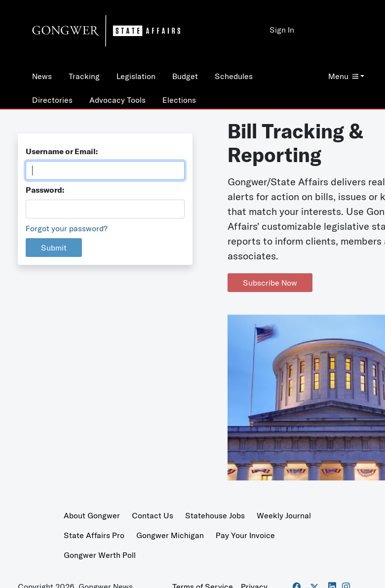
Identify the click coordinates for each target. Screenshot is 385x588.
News (42, 76)
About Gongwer (92, 515)
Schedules (234, 76)
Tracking (84, 76)
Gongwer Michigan (170, 535)
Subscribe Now (270, 283)
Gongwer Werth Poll (100, 555)
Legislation (136, 76)
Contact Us (153, 515)
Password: (45, 190)
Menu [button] (343, 76)
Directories (52, 100)
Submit (54, 248)
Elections (179, 100)
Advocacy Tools (117, 100)
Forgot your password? (67, 228)
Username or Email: (62, 151)
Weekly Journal (284, 515)
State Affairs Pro (94, 535)
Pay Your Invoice (245, 535)
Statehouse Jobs (215, 515)
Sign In (282, 30)
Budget (185, 76)
